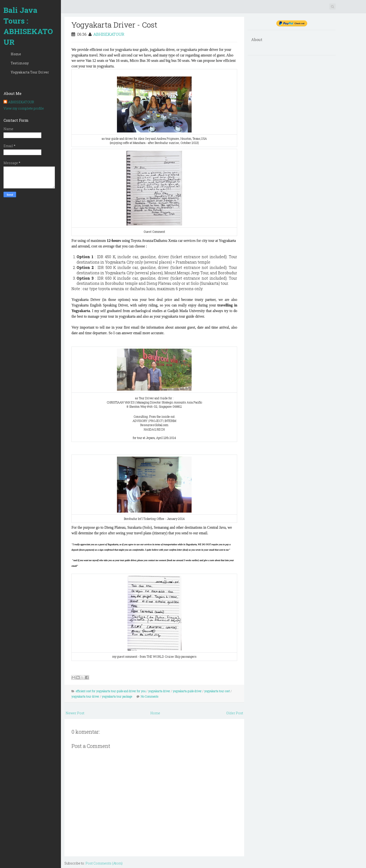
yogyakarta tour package (117, 696)
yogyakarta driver (159, 691)
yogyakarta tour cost (217, 691)
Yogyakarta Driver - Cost (114, 25)
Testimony (20, 63)
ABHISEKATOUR (21, 102)
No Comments (150, 696)
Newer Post (75, 713)
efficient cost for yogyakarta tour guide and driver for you (111, 691)
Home (16, 54)
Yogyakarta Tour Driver (30, 72)
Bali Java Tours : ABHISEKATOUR (28, 26)
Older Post (235, 713)
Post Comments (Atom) (104, 863)
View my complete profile (24, 108)
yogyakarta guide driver (187, 691)
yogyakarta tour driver (85, 696)
